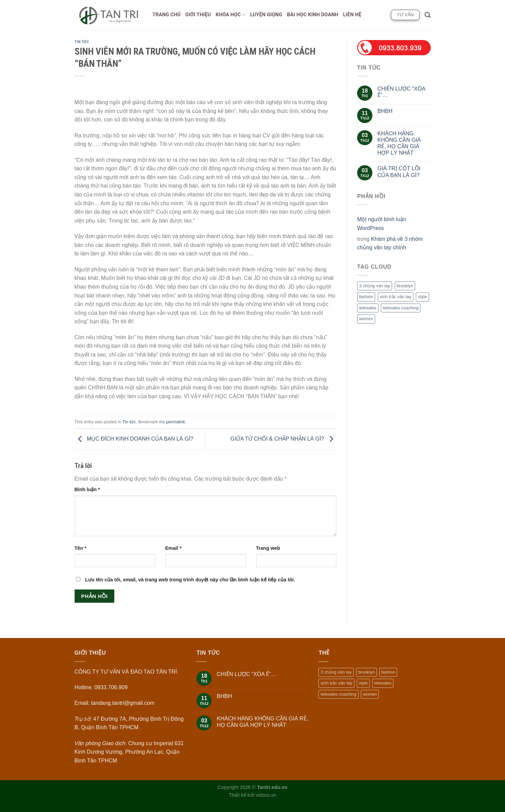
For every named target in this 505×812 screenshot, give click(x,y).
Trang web (268, 548)
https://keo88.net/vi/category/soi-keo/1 (268, 803)
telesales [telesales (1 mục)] (368, 308)
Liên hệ (352, 15)
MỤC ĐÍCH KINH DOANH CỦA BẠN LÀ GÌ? (134, 439)
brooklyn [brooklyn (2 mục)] (405, 286)
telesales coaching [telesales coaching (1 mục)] (401, 308)
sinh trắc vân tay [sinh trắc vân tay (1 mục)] (396, 297)
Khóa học (231, 15)
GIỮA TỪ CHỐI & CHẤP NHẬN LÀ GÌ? (284, 439)
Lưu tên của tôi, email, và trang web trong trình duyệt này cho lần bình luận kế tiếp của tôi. (190, 580)
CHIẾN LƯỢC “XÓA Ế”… (401, 92)
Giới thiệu (198, 15)
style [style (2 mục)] (422, 297)
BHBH (385, 111)
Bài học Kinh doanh (313, 15)
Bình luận (87, 489)
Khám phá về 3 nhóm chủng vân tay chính (390, 243)
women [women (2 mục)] (366, 319)
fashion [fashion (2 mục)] (366, 297)
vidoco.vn (266, 795)
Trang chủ (167, 15)
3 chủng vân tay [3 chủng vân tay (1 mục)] (375, 286)
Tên (81, 548)
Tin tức (82, 42)
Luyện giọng (266, 15)
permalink (176, 422)
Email (173, 548)
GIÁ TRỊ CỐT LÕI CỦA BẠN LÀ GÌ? (399, 172)
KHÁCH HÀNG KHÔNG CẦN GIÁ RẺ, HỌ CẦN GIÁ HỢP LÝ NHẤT (399, 143)
